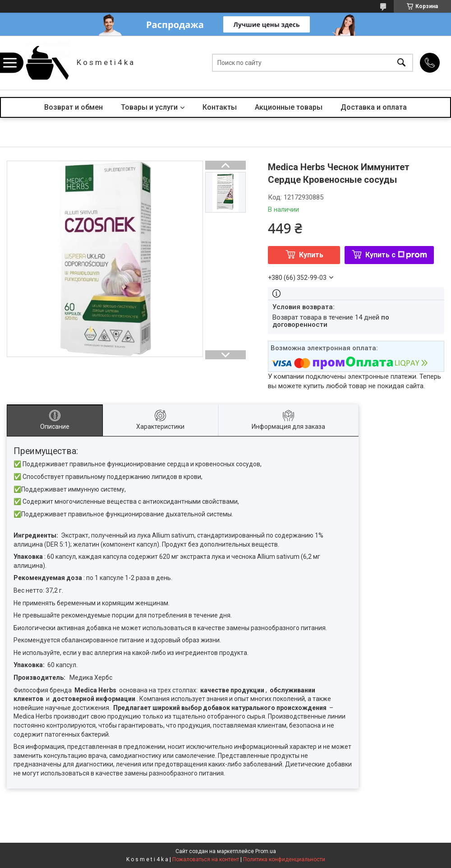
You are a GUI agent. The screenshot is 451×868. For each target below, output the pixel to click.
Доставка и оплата (374, 107)
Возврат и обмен (74, 107)
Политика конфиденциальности (284, 859)
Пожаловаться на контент (206, 859)
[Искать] (401, 63)
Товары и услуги (149, 107)
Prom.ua (266, 851)
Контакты (220, 107)
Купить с (396, 255)
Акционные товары (289, 107)
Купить (311, 255)
